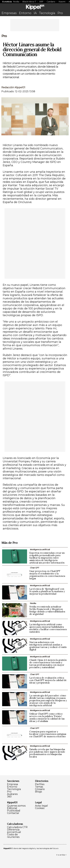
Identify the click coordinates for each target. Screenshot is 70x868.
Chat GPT (35, 568)
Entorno (25, 13)
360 (9, 797)
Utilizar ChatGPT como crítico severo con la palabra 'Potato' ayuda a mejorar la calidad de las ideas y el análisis (47, 717)
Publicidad (14, 811)
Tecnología (47, 13)
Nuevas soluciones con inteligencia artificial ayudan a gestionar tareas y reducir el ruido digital (48, 646)
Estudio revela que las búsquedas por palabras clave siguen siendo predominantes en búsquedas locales (47, 753)
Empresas (9, 13)
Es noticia (7, 2)
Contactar (13, 813)
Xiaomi (62, 2)
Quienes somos (16, 806)
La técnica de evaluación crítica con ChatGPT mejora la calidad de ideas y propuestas (48, 680)
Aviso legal (41, 806)
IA (35, 13)
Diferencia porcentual (14, 831)
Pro (60, 13)
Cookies (40, 808)
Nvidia (16, 2)
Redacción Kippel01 (13, 87)
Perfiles (40, 784)
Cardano (51, 2)
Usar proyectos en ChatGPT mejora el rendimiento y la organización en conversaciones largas (47, 575)
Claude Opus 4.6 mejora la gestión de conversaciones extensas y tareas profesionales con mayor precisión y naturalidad (48, 664)
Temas (39, 787)
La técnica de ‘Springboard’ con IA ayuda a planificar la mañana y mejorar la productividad (47, 591)
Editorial (12, 808)
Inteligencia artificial (40, 549)
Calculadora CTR (17, 827)
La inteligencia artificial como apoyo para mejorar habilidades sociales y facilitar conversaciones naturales (48, 628)
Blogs (38, 792)
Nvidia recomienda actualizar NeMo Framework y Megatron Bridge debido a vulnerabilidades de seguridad (47, 610)
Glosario (40, 789)
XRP (41, 2)
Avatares (12, 794)
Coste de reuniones (13, 836)
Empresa (12, 784)
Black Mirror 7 (29, 2)
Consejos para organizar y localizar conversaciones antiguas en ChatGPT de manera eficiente (48, 734)
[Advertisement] (35, 26)
